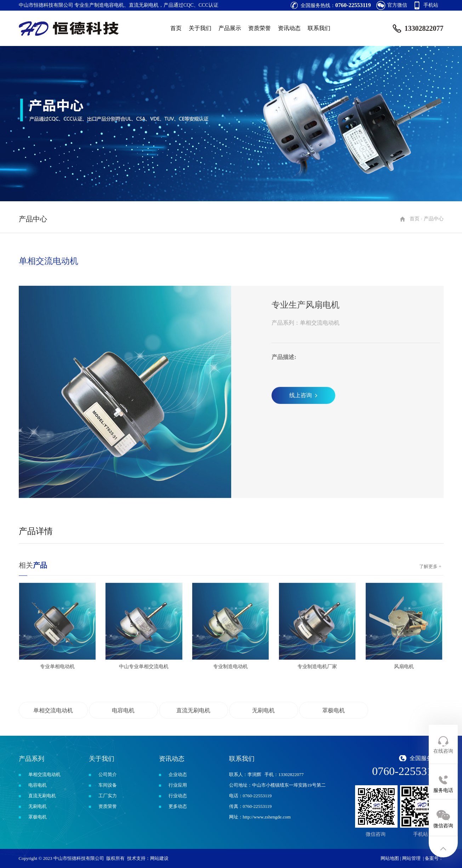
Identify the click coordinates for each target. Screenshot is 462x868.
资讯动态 (289, 28)
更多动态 (178, 806)
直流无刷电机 (42, 796)
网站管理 (411, 858)
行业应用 (178, 785)
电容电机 (38, 785)
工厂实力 (108, 796)
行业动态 (178, 796)
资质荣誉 (259, 28)
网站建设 (159, 858)
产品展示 (230, 28)
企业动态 (178, 774)
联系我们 (319, 28)
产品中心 (434, 247)
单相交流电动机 (44, 774)
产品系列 (32, 759)
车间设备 (108, 785)
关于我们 (200, 28)
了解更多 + (430, 595)
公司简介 (108, 774)
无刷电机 (38, 806)
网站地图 (390, 858)
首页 (176, 28)
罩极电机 (38, 817)
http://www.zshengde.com (267, 817)
